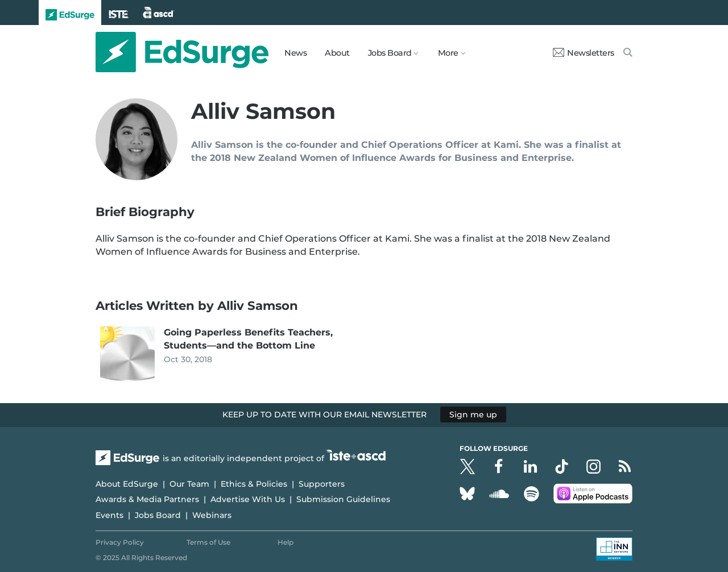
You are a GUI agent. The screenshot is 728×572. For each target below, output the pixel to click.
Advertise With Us (248, 499)
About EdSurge (127, 484)
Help (286, 542)
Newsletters (584, 53)
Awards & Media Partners (147, 499)
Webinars (212, 515)
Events (109, 515)
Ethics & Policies (254, 484)
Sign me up (473, 415)
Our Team (189, 484)
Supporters (322, 484)
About (337, 53)
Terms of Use (208, 542)
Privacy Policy (120, 542)
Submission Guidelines (343, 499)
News (295, 53)
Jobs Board (158, 515)
